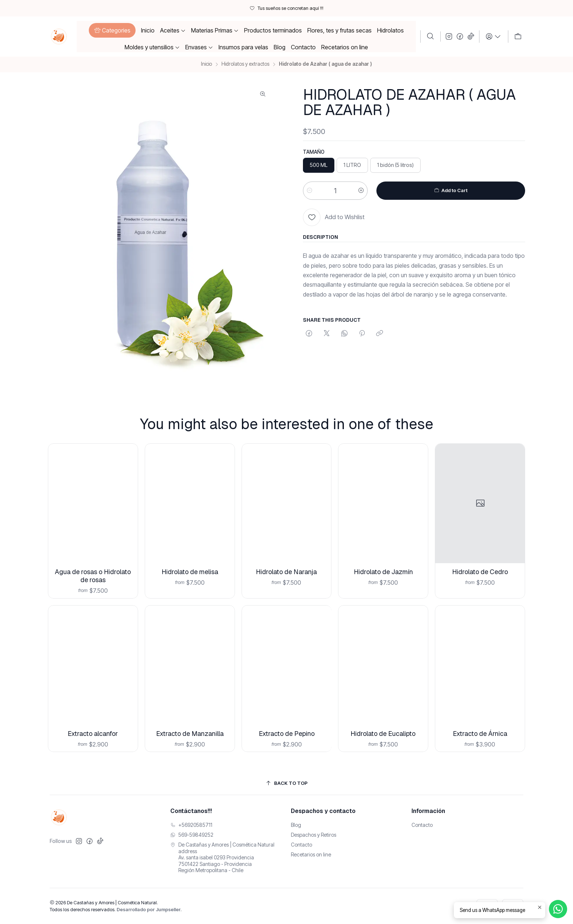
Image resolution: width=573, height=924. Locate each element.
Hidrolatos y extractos (245, 64)
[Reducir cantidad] (310, 191)
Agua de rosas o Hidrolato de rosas (93, 568)
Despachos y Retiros (314, 835)
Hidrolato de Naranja (286, 554)
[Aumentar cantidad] (361, 191)
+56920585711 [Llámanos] (191, 825)
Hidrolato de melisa (190, 560)
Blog (296, 825)
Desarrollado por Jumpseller (149, 910)
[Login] (494, 37)
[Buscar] (430, 37)
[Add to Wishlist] (334, 217)
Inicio (206, 64)
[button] (112, 30)
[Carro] (518, 37)
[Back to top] (286, 783)
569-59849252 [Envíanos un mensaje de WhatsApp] (192, 835)
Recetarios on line (311, 854)
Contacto (301, 845)
